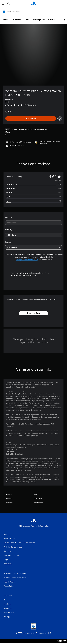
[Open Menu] (3, 4)
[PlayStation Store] (12, 12)
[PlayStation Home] (33, 4)
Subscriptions (39, 20)
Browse (51, 20)
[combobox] (33, 223)
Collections (16, 20)
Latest (6, 20)
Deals (27, 20)
